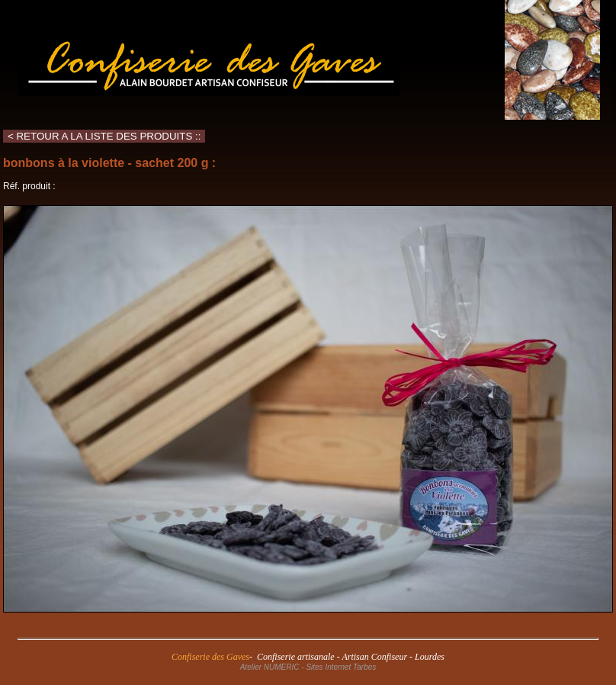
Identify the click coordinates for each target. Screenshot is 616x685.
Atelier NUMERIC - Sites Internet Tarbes (308, 667)
